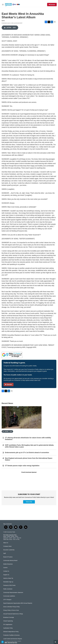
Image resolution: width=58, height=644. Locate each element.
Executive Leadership (9, 550)
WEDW (13, 536)
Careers (5, 568)
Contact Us (6, 571)
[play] (3, 642)
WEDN (9, 536)
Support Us (6, 575)
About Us (6, 543)
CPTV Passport (7, 600)
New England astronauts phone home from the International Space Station (29, 459)
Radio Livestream (8, 589)
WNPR (11, 538)
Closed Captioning (8, 621)
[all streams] (56, 642)
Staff (5, 553)
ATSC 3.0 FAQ (16, 539)
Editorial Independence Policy (11, 632)
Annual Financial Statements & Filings (13, 614)
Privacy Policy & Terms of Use (11, 610)
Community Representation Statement (13, 593)
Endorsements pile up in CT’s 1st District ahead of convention (27, 453)
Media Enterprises (8, 564)
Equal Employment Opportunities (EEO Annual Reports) (18, 603)
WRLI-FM (19, 538)
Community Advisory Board (10, 561)
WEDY (17, 536)
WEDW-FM (6, 538)
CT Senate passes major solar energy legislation (22, 466)
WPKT (14, 538)
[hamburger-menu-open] (3, 5)
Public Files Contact (8, 539)
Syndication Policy (8, 628)
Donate (53, 5)
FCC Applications (8, 625)
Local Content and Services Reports (13, 639)
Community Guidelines (9, 596)
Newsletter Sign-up (8, 582)
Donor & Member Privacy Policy (12, 607)
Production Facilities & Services (11, 635)
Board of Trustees (8, 557)
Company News (7, 546)
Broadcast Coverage (9, 617)
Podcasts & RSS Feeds (9, 585)
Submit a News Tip (8, 578)
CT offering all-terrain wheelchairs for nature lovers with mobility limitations (28, 439)
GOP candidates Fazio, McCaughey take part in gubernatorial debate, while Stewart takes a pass (29, 446)
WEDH (5, 536)
